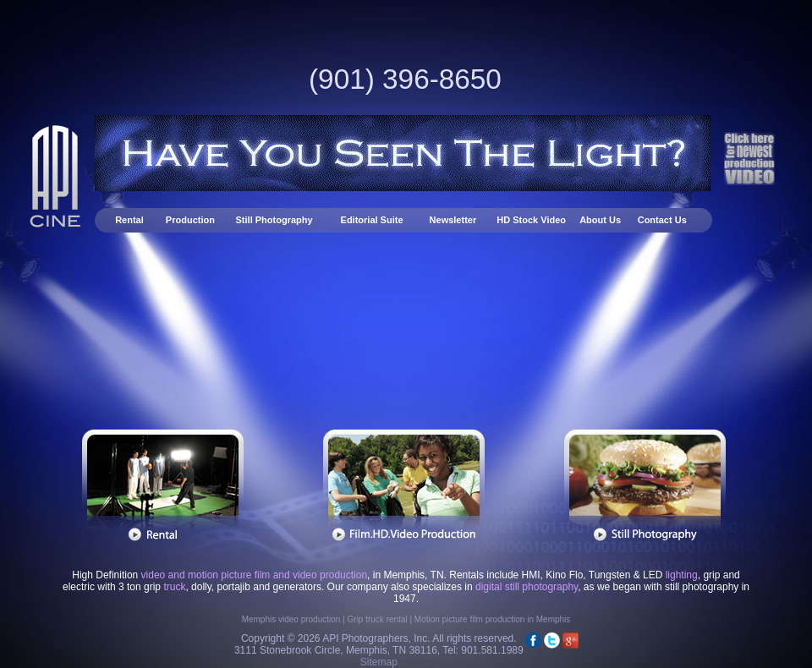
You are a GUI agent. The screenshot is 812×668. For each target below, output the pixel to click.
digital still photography (527, 587)
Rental (131, 220)
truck (174, 587)
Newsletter (455, 220)
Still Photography (276, 220)
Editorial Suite (372, 220)
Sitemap (379, 662)
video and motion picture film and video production (255, 575)
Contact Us (662, 220)
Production (190, 220)
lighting (682, 575)
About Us (600, 220)
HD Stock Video (531, 220)
